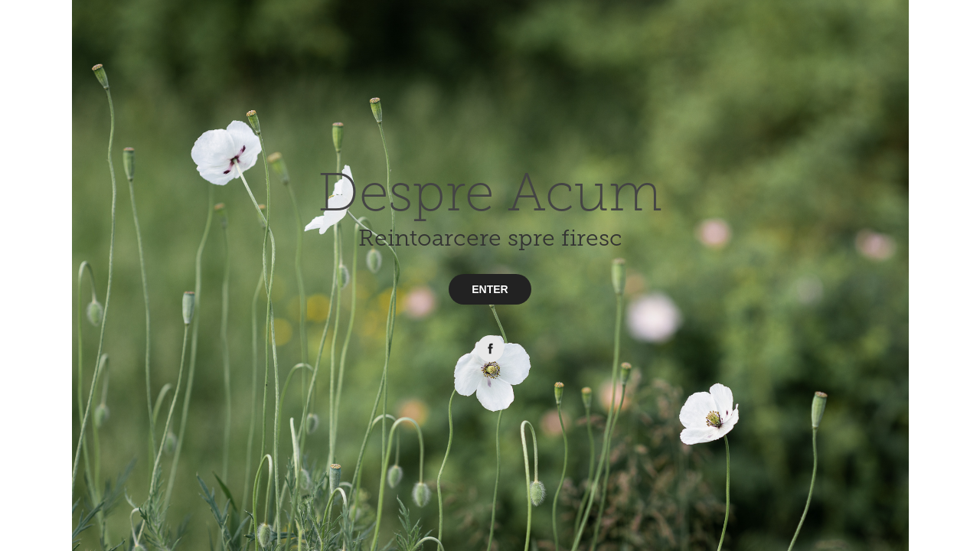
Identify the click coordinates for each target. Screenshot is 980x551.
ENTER (490, 289)
